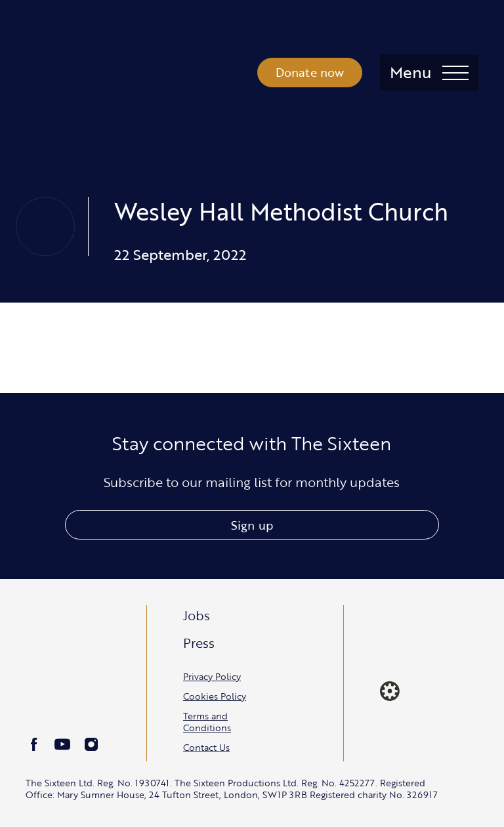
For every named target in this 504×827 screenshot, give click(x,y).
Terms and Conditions (207, 722)
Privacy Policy (212, 676)
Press (199, 643)
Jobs (197, 615)
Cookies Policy (215, 696)
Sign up (252, 525)
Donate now (310, 72)
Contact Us (206, 747)
